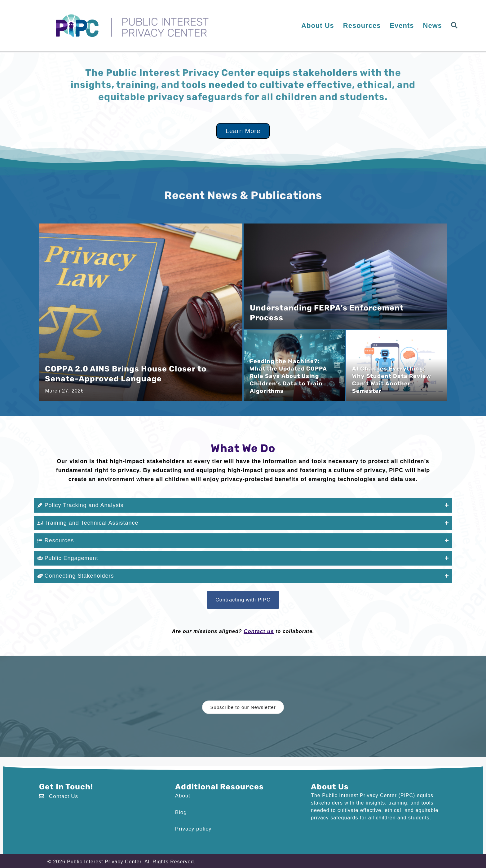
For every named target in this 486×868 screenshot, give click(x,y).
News (433, 26)
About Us (318, 26)
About (182, 791)
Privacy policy (192, 823)
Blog (181, 807)
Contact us (259, 627)
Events (402, 26)
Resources (362, 26)
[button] (456, 26)
